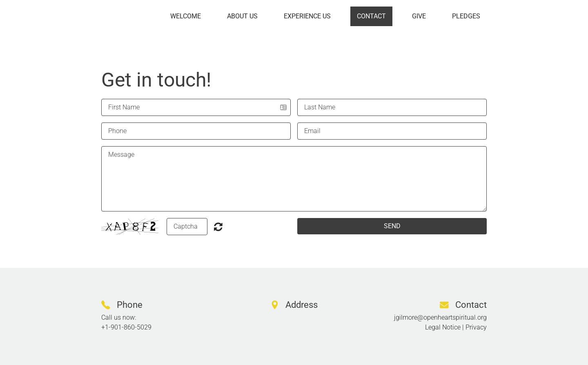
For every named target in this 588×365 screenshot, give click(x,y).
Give (419, 16)
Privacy (476, 327)
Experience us (307, 16)
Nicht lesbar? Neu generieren (218, 227)
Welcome (186, 16)
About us (242, 16)
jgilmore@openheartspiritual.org (440, 317)
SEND (392, 226)
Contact (371, 16)
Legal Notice (443, 327)
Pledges (466, 16)
